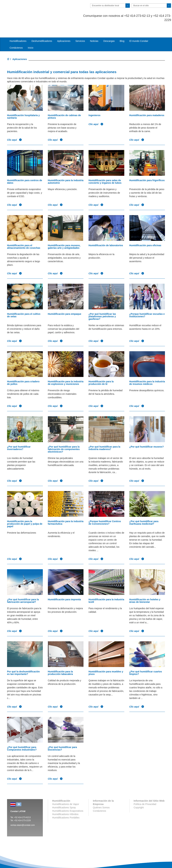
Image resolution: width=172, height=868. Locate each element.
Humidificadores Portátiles (66, 804)
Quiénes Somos (101, 794)
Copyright (139, 794)
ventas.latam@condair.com (23, 812)
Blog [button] (122, 28)
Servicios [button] (80, 28)
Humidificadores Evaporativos (68, 797)
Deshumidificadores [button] (42, 28)
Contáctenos (16, 34)
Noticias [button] (94, 28)
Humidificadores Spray (64, 794)
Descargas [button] (109, 28)
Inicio (31, 34)
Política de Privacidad (145, 791)
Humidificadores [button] (18, 28)
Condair (26, 8)
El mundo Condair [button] (139, 28)
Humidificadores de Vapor (66, 791)
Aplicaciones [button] (64, 28)
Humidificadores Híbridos (65, 801)
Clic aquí (14, 126)
